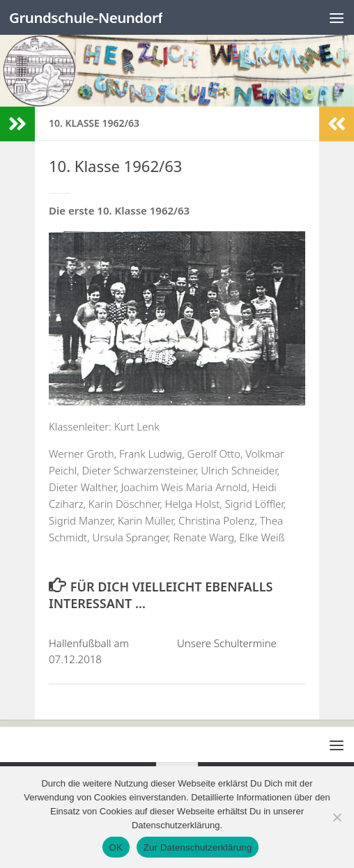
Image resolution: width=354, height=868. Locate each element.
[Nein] (337, 817)
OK (116, 847)
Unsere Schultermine (227, 643)
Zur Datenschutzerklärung (198, 847)
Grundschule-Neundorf (88, 17)
